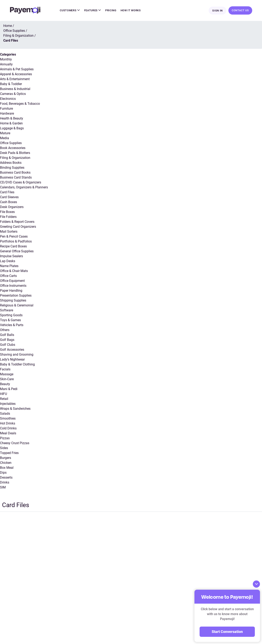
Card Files (7, 192)
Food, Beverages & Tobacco (20, 104)
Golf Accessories (12, 350)
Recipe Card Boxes (13, 246)
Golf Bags (7, 340)
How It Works (131, 10)
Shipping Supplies (13, 300)
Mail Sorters (9, 232)
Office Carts (8, 276)
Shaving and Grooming (17, 354)
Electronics (8, 99)
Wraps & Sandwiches (15, 409)
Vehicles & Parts (12, 325)
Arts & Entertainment (15, 79)
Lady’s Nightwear (12, 359)
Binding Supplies (12, 168)
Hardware (7, 113)
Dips (3, 473)
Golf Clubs (8, 345)
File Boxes (7, 212)
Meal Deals (8, 433)
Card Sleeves (9, 197)
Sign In (217, 11)
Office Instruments (13, 286)
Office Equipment (12, 281)
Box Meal (7, 468)
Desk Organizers (12, 207)
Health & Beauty (12, 118)
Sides (4, 448)
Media (5, 138)
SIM (3, 487)
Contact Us (240, 10)
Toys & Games (10, 320)
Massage (7, 374)
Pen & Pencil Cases (14, 236)
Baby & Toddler (11, 84)
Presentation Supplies (16, 295)
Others (5, 330)
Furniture (6, 109)
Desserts (6, 477)
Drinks (5, 482)
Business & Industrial (15, 89)
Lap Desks (8, 261)
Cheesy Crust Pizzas (15, 443)
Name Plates (9, 266)
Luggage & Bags (12, 128)
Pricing (111, 10)
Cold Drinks (8, 428)
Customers (70, 10)
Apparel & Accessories (16, 74)
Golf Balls (7, 335)
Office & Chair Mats (14, 271)
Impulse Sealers (11, 256)
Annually (6, 64)
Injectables (8, 404)
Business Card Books (15, 172)
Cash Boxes (8, 202)
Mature (5, 133)
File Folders (8, 217)
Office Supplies (11, 143)
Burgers (6, 458)
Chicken (6, 463)
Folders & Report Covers (17, 222)
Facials (5, 369)
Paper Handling (11, 291)
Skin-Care (7, 379)
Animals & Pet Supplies (17, 69)
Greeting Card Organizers (18, 227)
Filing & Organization (15, 158)
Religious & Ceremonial (17, 305)
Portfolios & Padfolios (16, 241)
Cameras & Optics (13, 94)
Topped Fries (9, 453)
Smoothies (8, 418)
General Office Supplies (17, 251)
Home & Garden (11, 123)
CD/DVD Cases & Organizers (21, 182)
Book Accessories (13, 148)
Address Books (11, 163)
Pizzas (5, 438)
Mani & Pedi (9, 389)
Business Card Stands (16, 177)
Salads (5, 414)
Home (8, 26)
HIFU (3, 394)
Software (7, 310)
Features (93, 10)
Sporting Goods (11, 315)
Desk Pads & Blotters (15, 153)
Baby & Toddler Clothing (17, 364)
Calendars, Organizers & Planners (24, 187)
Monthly (6, 59)
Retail (4, 399)
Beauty (5, 384)
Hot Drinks (8, 423)
